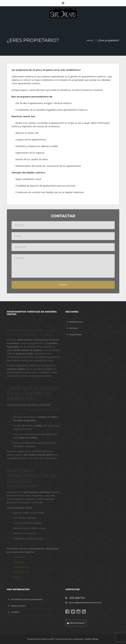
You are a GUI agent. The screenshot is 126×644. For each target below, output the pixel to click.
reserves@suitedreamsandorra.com (84, 603)
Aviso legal (92, 639)
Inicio (90, 40)
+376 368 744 (75, 598)
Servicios (74, 328)
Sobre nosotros (18, 606)
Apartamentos (76, 322)
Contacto (15, 612)
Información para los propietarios (27, 599)
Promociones (76, 334)
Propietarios (76, 623)
